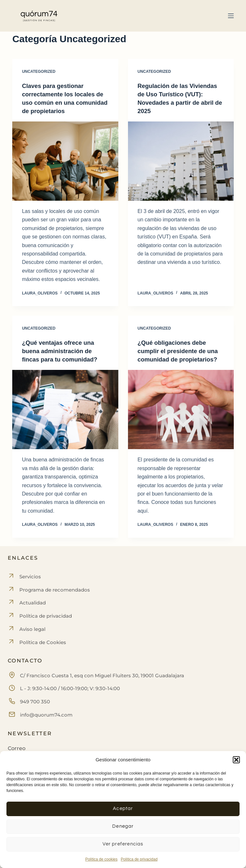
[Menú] (231, 16)
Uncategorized (39, 72)
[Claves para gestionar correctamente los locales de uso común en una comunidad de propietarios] (65, 161)
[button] (236, 760)
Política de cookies (101, 859)
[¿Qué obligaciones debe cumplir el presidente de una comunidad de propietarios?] (181, 418)
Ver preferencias (123, 844)
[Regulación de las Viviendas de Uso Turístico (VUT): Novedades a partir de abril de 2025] (181, 161)
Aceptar (123, 809)
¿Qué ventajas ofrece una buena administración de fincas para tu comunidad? (63, 351)
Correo (17, 748)
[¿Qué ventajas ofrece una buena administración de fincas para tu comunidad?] (65, 410)
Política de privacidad (139, 859)
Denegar (123, 826)
